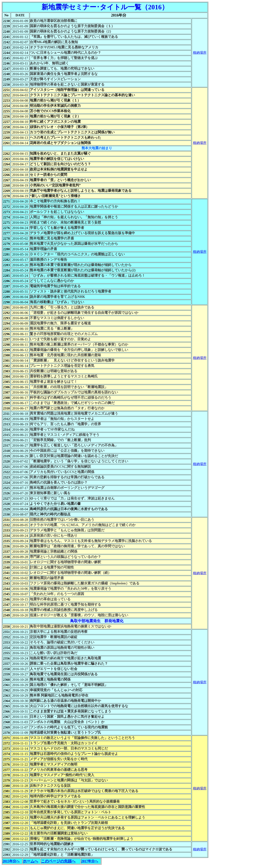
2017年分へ (90, 861)
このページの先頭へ (58, 861)
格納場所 (200, 53)
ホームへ (31, 861)
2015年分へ (11, 861)
